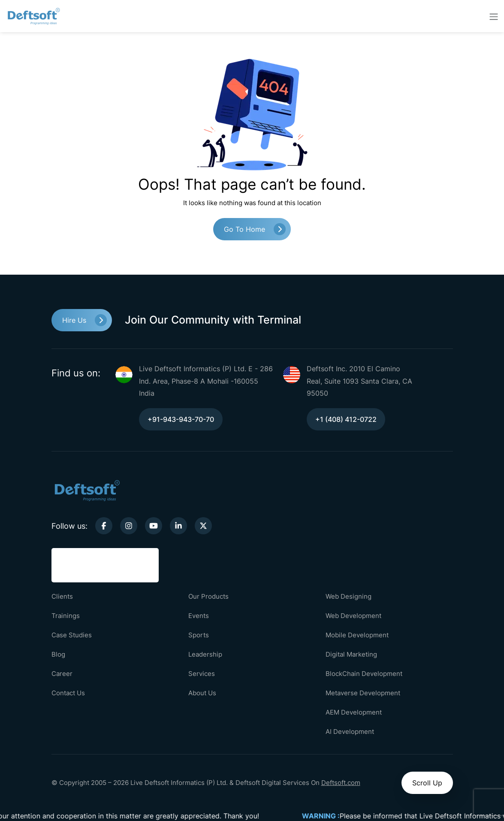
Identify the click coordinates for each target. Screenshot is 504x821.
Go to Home (244, 229)
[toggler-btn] (494, 16)
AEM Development (354, 712)
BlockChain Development (364, 674)
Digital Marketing (351, 654)
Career (62, 674)
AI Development (350, 732)
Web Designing (349, 596)
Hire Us (74, 320)
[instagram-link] (129, 526)
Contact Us (68, 693)
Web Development (353, 616)
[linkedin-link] (178, 526)
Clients (62, 596)
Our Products (208, 596)
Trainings (66, 616)
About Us (202, 693)
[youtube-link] (154, 526)
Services (202, 674)
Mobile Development (357, 635)
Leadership (205, 654)
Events (199, 616)
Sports (199, 635)
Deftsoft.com (341, 783)
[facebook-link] (104, 526)
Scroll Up (427, 783)
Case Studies (72, 635)
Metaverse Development (363, 693)
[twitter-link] (203, 526)
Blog (58, 654)
